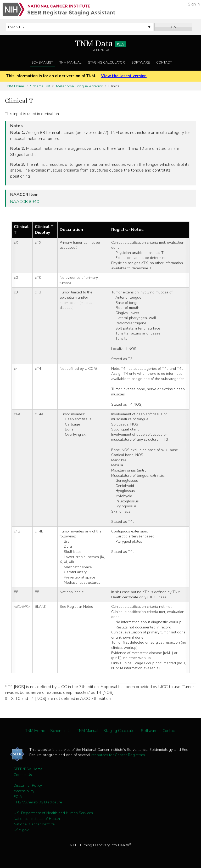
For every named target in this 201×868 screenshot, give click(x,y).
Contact (164, 63)
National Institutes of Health (37, 819)
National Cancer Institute (34, 824)
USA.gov (21, 830)
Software (141, 63)
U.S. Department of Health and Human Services (53, 813)
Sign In (194, 4)
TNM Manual (70, 63)
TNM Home (15, 86)
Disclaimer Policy (28, 785)
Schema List (42, 63)
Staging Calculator (106, 63)
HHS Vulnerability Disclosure (38, 802)
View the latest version (124, 76)
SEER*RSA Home (28, 769)
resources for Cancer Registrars (118, 755)
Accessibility (24, 791)
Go (173, 27)
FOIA (18, 797)
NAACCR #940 (25, 202)
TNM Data (101, 44)
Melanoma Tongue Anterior (79, 86)
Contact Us (23, 775)
